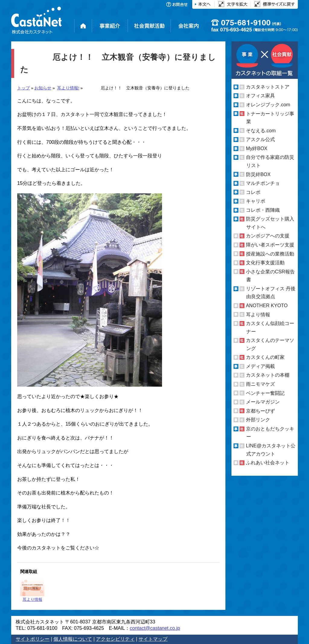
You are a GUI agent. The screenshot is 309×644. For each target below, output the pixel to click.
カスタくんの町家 (265, 357)
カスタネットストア (268, 87)
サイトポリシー (33, 639)
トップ (24, 88)
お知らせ (43, 88)
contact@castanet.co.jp (155, 628)
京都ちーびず (260, 411)
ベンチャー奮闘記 (265, 393)
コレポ (253, 192)
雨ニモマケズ (260, 384)
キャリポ (256, 201)
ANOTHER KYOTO (267, 306)
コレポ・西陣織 (263, 210)
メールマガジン (263, 402)
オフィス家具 (260, 96)
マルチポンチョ (263, 183)
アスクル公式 (260, 139)
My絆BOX (257, 148)
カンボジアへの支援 (268, 236)
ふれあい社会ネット (268, 463)
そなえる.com (261, 131)
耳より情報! (68, 88)
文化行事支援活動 (265, 263)
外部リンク (258, 420)
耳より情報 (32, 590)
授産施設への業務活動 (270, 254)
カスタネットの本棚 (268, 375)
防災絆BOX (258, 174)
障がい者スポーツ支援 (270, 245)
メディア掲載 (260, 366)
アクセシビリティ (115, 639)
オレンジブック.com (268, 105)
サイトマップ (153, 639)
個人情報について (73, 639)
